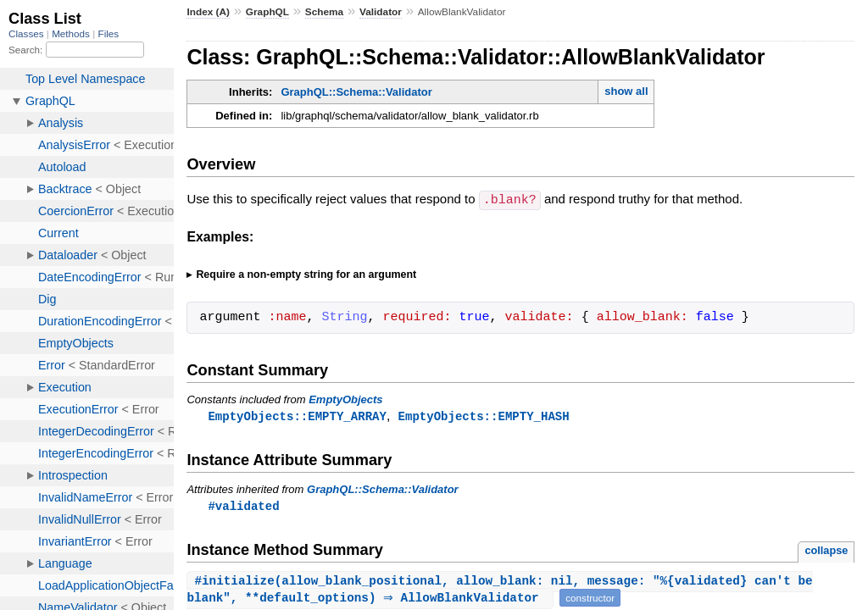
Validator (381, 12)
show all (626, 91)
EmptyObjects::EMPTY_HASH (484, 416)
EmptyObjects (345, 399)
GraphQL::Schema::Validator (356, 92)
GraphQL (267, 12)
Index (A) (208, 12)
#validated (243, 506)
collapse (826, 551)
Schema (324, 12)
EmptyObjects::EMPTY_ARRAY (297, 416)
